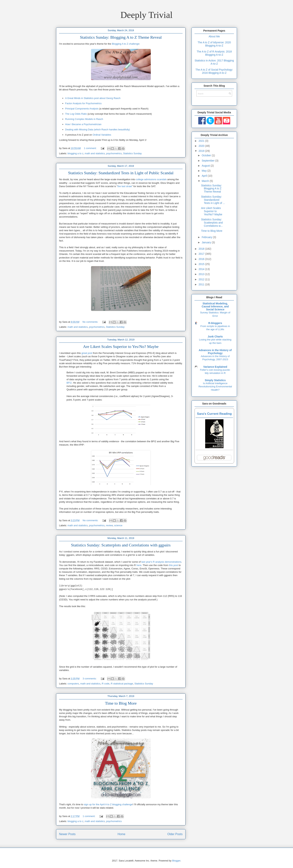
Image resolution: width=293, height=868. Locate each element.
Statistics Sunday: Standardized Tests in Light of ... (213, 200)
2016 (202, 259)
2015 (202, 264)
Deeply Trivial (147, 15)
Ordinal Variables (102, 135)
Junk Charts (215, 337)
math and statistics (95, 153)
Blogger (176, 861)
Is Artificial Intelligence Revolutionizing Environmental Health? (215, 387)
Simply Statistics (215, 380)
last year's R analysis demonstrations (161, 562)
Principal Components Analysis (82, 109)
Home (121, 834)
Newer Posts (67, 834)
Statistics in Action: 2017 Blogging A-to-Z (214, 62)
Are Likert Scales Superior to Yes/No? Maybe (121, 347)
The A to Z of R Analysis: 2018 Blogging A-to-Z (214, 53)
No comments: (91, 322)
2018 (202, 249)
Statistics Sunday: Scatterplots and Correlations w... (212, 223)
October (207, 155)
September (208, 161)
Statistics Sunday (132, 153)
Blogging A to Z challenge (125, 44)
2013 (202, 274)
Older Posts (175, 834)
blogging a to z (76, 153)
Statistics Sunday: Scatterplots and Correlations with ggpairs (121, 545)
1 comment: (91, 148)
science (118, 525)
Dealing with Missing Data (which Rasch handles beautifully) (98, 130)
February (207, 237)
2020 (202, 146)
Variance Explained (215, 367)
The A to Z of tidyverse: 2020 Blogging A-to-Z (214, 44)
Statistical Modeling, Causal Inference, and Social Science (215, 306)
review (109, 525)
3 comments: (90, 679)
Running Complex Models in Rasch (84, 119)
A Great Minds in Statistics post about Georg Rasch (93, 98)
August (206, 166)
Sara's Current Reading (214, 414)
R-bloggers (215, 323)
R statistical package (122, 684)
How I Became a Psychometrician (83, 124)
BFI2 (69, 383)
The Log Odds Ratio (76, 114)
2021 (202, 141)
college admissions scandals (151, 179)
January (207, 242)
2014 (202, 269)
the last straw (125, 186)
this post (173, 565)
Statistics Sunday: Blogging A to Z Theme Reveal (121, 37)
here (139, 565)
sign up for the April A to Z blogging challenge (108, 804)
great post (87, 353)
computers (73, 684)
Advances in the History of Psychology (215, 352)
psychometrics (114, 153)
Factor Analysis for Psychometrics (83, 103)
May (204, 171)
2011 (202, 284)
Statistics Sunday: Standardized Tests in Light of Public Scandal (121, 173)
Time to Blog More (121, 703)
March (206, 181)
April (205, 176)
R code (105, 684)
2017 (202, 254)
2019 (202, 151)
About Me (214, 36)
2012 (202, 279)
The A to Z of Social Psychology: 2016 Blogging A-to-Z (214, 71)
